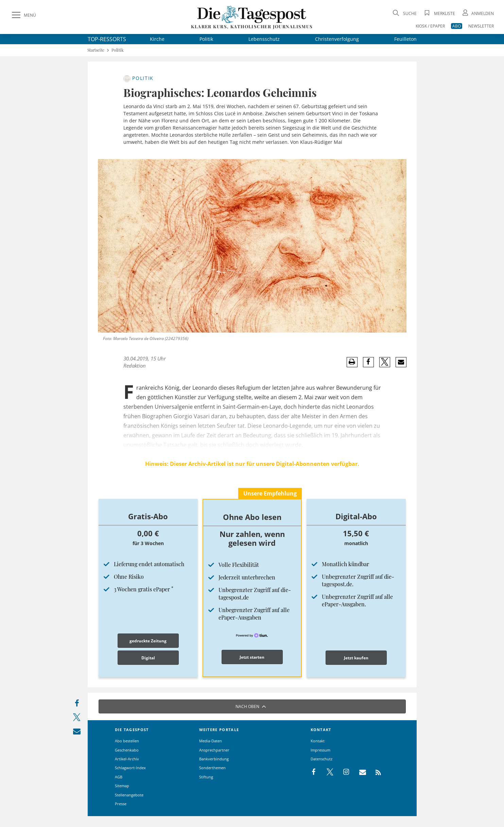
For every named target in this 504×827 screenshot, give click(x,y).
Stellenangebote (129, 795)
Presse (121, 804)
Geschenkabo (127, 750)
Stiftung (206, 777)
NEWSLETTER (481, 26)
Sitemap (122, 786)
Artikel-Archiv (127, 759)
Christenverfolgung (337, 39)
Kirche (157, 39)
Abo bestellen (127, 741)
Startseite (96, 50)
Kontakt (318, 741)
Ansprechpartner (214, 750)
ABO (457, 26)
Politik (206, 39)
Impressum (320, 750)
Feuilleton (405, 39)
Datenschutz (321, 759)
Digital (148, 658)
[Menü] (23, 15)
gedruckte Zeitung (148, 641)
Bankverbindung (214, 759)
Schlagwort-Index (130, 768)
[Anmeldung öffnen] (477, 13)
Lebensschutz (264, 39)
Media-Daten (211, 741)
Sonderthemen (212, 768)
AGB (119, 777)
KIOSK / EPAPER (430, 26)
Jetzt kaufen (356, 658)
